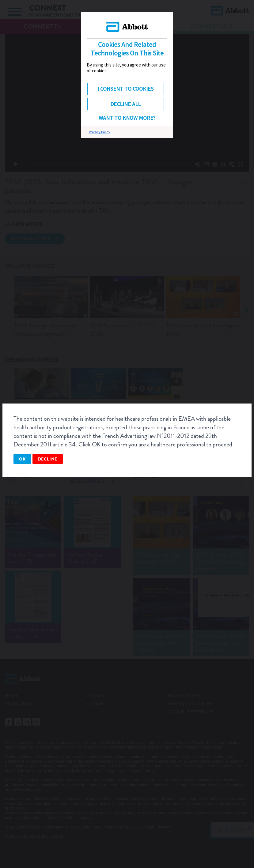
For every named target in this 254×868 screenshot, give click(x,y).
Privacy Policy (100, 132)
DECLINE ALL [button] (125, 104)
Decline (48, 459)
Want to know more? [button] (127, 118)
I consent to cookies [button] (125, 89)
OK (22, 459)
